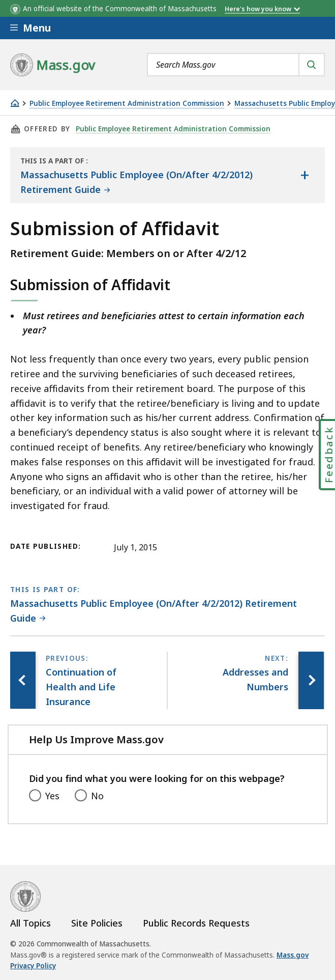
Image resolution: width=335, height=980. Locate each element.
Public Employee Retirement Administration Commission (127, 104)
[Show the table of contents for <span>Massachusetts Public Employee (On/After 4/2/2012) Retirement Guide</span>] (304, 175)
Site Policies (97, 923)
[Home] (15, 103)
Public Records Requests (196, 923)
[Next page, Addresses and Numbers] (311, 680)
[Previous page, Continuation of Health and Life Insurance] (23, 680)
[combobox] (236, 65)
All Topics (31, 923)
